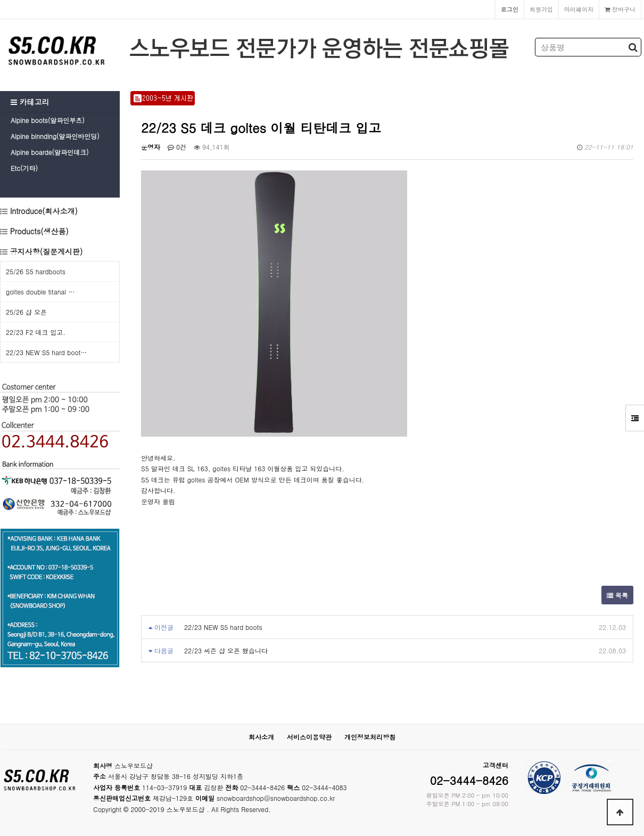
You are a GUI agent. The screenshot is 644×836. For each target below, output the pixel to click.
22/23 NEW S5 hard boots (223, 627)
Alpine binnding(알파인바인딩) (55, 136)
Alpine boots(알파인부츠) (48, 120)
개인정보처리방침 (370, 737)
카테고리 (30, 102)
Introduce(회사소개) (43, 211)
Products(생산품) (38, 231)
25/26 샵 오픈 (26, 312)
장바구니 (620, 9)
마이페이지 (579, 9)
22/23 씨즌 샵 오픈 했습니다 (226, 650)
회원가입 (541, 9)
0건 (177, 147)
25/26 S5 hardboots (36, 271)
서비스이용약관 (309, 737)
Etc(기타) (24, 168)
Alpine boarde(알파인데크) (49, 152)
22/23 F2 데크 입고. (36, 332)
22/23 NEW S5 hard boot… (46, 352)
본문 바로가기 (0, 0)
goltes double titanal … (40, 292)
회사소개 (261, 737)
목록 (617, 595)
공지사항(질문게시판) (47, 251)
